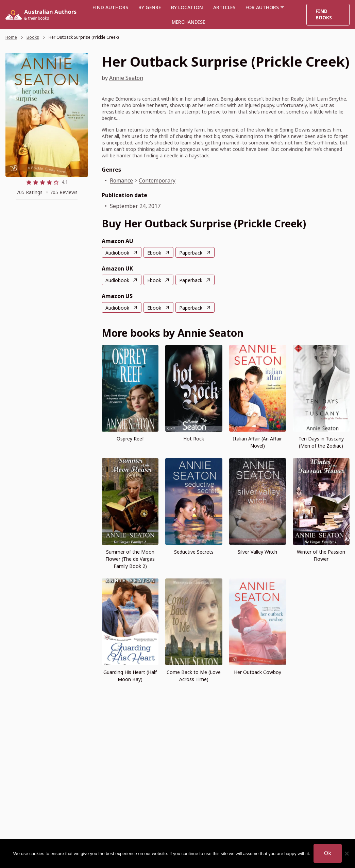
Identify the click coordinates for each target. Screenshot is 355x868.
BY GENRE (150, 7)
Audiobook (117, 253)
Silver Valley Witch (257, 552)
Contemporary (157, 180)
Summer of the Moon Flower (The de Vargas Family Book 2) (130, 559)
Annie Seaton (126, 78)
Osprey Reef (130, 439)
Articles (224, 7)
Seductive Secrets (194, 552)
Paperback (191, 253)
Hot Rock (194, 439)
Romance (121, 180)
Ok (328, 853)
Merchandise (188, 22)
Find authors (110, 7)
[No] (346, 853)
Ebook (154, 253)
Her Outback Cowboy (258, 672)
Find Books (324, 14)
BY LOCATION (187, 7)
